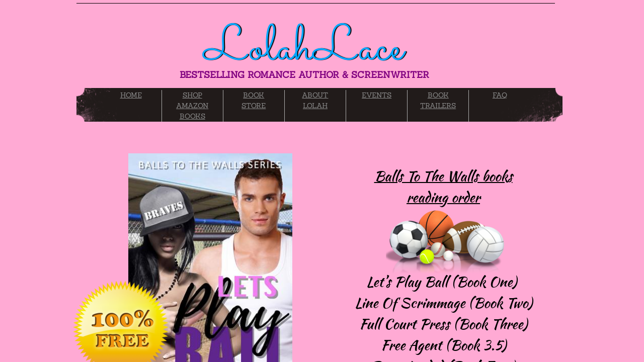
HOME (131, 95)
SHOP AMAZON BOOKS (192, 106)
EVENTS (377, 95)
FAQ (500, 95)
